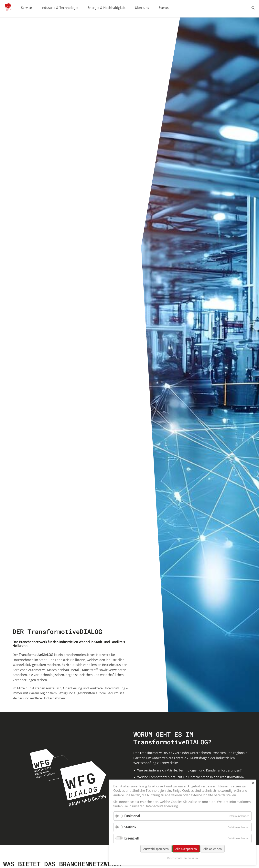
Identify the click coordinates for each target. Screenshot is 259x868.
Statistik (130, 827)
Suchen (254, 8)
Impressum (191, 858)
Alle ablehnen (213, 849)
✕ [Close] (253, 783)
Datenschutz (175, 858)
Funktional (132, 816)
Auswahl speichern (156, 849)
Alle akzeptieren (186, 849)
